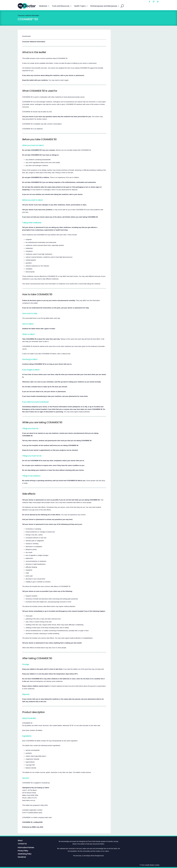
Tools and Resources (61, 6)
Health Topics (80, 6)
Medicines (43, 6)
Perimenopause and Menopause (104, 6)
